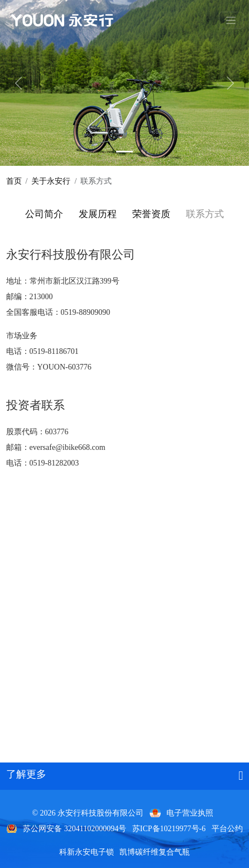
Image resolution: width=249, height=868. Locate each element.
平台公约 (227, 829)
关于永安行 (51, 181)
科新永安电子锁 (87, 852)
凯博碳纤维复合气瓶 (155, 852)
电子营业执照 (190, 813)
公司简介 (44, 214)
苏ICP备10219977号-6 (169, 829)
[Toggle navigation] (231, 20)
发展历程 (98, 214)
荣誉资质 (151, 214)
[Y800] (124, 152)
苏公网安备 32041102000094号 (75, 829)
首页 (14, 181)
